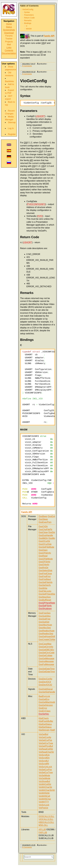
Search (53, 857)
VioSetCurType (46, 772)
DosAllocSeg (45, 628)
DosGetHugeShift (47, 636)
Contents (9, 50)
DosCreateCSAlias (47, 639)
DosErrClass (45, 711)
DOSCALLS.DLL (46, 816)
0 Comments (27, 66)
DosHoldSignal (46, 689)
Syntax (27, 12)
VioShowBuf (44, 781)
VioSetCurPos (45, 770)
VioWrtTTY (44, 802)
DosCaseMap (45, 644)
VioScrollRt (44, 764)
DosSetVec (44, 714)
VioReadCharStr (46, 752)
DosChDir (43, 526)
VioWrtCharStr (45, 787)
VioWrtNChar (45, 799)
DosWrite (43, 588)
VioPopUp (43, 808)
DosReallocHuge (47, 631)
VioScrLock (44, 805)
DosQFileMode (46, 559)
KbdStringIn (44, 730)
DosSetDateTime (47, 669)
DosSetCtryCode (47, 653)
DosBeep (43, 516)
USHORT (40, 116)
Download (9, 33)
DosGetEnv (44, 699)
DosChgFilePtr (46, 529)
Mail (9, 45)
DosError (43, 708)
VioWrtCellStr (45, 784)
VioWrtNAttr (44, 793)
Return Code (29, 18)
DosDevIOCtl (45, 682)
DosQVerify (44, 565)
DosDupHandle (46, 535)
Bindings (28, 23)
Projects (9, 42)
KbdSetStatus (45, 727)
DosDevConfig (45, 679)
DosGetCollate (46, 655)
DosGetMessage (46, 659)
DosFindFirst (45, 576)
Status (9, 27)
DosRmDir (44, 568)
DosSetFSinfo (45, 606)
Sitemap (12, 122)
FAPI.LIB (43, 833)
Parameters (29, 15)
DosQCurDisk (45, 544)
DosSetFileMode (46, 547)
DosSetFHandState (48, 594)
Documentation (9, 53)
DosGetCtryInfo (46, 647)
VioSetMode (44, 775)
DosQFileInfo (45, 553)
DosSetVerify (45, 585)
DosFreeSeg (45, 613)
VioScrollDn (44, 758)
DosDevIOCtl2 (45, 685)
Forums (9, 36)
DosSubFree (45, 619)
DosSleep (43, 519)
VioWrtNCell (44, 796)
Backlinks (9, 81)
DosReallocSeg (46, 634)
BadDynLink (44, 696)
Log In (11, 128)
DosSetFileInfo (46, 582)
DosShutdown (45, 609)
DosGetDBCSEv (46, 650)
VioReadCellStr (46, 749)
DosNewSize (45, 597)
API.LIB (42, 830)
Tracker (9, 39)
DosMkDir (43, 538)
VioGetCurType (46, 743)
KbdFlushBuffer (46, 721)
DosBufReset (45, 600)
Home (9, 24)
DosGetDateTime (47, 672)
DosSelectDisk (46, 571)
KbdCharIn (44, 718)
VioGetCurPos (45, 740)
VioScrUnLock (45, 767)
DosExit (51, 516)
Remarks (28, 20)
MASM (29, 29)
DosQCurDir (44, 541)
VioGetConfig (28, 9)
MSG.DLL (43, 825)
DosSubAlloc (45, 616)
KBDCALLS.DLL (46, 822)
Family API (49, 36)
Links (9, 48)
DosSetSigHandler (47, 692)
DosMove (53, 538)
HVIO (40, 216)
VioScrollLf (44, 761)
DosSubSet (44, 622)
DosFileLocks (45, 591)
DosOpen (43, 550)
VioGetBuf (43, 734)
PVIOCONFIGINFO (36, 204)
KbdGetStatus (45, 724)
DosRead (43, 556)
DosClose (43, 532)
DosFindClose (45, 574)
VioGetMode (45, 778)
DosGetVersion (46, 705)
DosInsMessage (46, 661)
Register (12, 134)
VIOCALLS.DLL (46, 819)
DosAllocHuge (45, 625)
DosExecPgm (45, 522)
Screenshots (9, 30)
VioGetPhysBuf (46, 746)
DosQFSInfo (44, 562)
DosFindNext (45, 579)
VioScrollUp (44, 755)
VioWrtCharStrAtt (47, 790)
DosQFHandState (47, 603)
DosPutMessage (46, 664)
